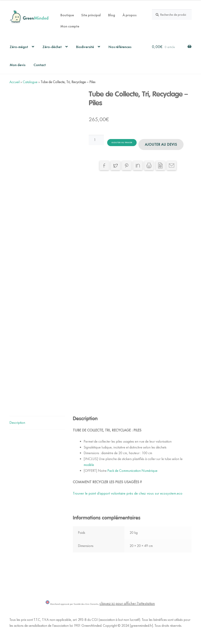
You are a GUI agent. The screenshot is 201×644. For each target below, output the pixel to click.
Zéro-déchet (52, 47)
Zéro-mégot (19, 47)
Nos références (120, 47)
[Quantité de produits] (96, 140)
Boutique (67, 15)
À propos (129, 15)
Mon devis (17, 65)
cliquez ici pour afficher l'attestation (127, 603)
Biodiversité (85, 47)
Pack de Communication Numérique (132, 471)
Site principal (91, 15)
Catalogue (30, 82)
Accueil (15, 82)
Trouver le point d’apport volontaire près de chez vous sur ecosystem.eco (128, 493)
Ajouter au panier (122, 142)
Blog (111, 15)
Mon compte (70, 26)
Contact (40, 65)
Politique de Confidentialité (28, 631)
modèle (89, 465)
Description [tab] (17, 423)
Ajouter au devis (161, 145)
